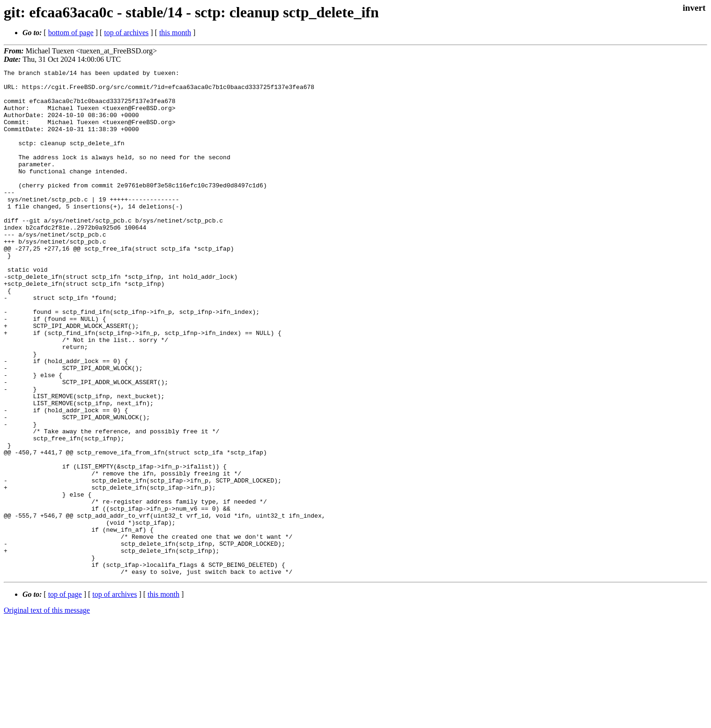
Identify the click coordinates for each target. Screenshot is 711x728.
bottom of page (71, 33)
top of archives (126, 33)
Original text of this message (47, 711)
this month (175, 33)
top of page (65, 695)
